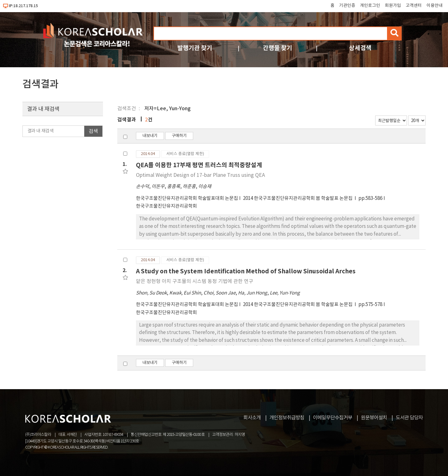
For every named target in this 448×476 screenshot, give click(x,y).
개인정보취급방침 (287, 418)
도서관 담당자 (409, 418)
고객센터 (414, 6)
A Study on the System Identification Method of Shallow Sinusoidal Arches (246, 271)
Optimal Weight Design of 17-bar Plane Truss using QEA (201, 175)
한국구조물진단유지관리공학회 (166, 206)
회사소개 (252, 418)
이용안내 (435, 6)
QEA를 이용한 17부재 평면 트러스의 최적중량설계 (199, 165)
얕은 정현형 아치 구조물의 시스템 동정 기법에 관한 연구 (195, 281)
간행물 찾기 (278, 48)
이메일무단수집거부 (333, 418)
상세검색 (360, 48)
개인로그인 (370, 6)
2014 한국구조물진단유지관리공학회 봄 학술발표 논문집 (298, 198)
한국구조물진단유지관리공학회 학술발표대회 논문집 (187, 198)
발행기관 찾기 (195, 48)
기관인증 (347, 6)
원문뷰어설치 (374, 418)
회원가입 (393, 6)
